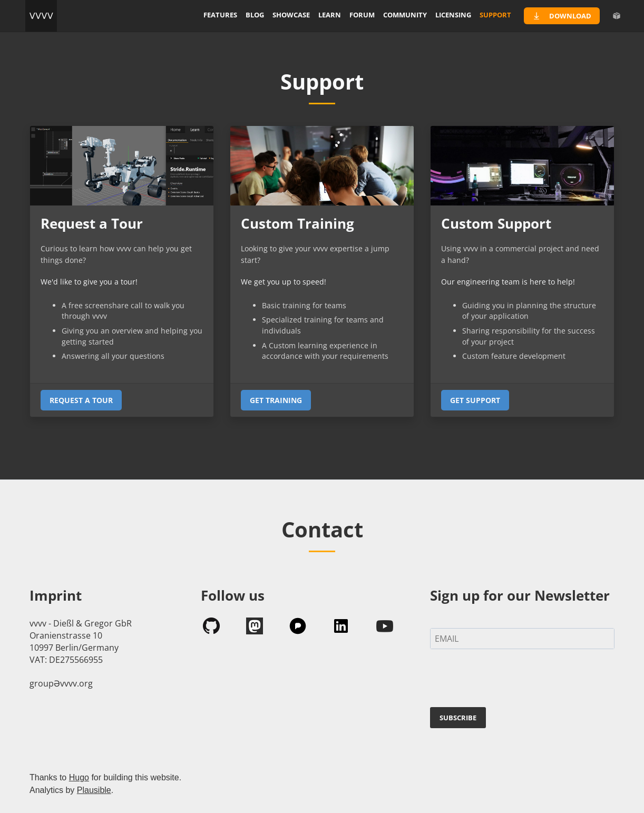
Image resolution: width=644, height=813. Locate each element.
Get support (475, 400)
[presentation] (510, 680)
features (220, 15)
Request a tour (81, 400)
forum (362, 15)
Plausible (94, 790)
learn (330, 15)
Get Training (276, 400)
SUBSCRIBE (458, 718)
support (495, 15)
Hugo (79, 777)
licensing (453, 15)
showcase (291, 15)
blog (255, 15)
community (405, 15)
